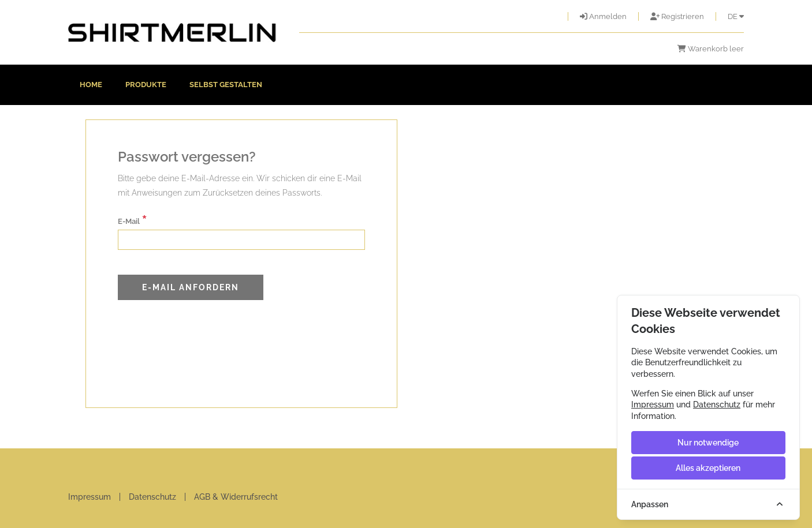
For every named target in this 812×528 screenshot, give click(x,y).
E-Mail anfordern (191, 287)
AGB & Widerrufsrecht (236, 497)
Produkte (146, 85)
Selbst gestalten (226, 85)
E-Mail (133, 220)
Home (91, 85)
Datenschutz (152, 497)
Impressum (90, 497)
